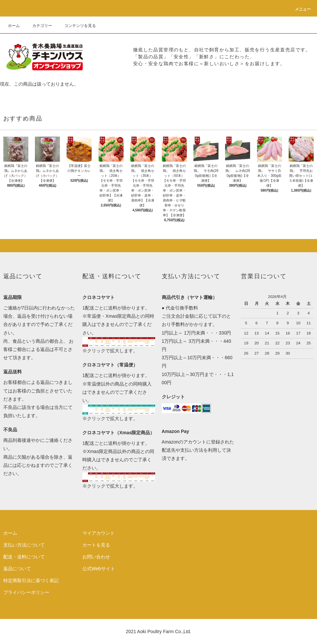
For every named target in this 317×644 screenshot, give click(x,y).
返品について (17, 569)
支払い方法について (24, 545)
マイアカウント (99, 533)
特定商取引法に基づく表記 (31, 580)
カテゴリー (38, 26)
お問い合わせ (96, 557)
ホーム (14, 26)
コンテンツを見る (76, 26)
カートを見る (96, 545)
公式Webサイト (99, 569)
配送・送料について (24, 557)
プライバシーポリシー (26, 592)
